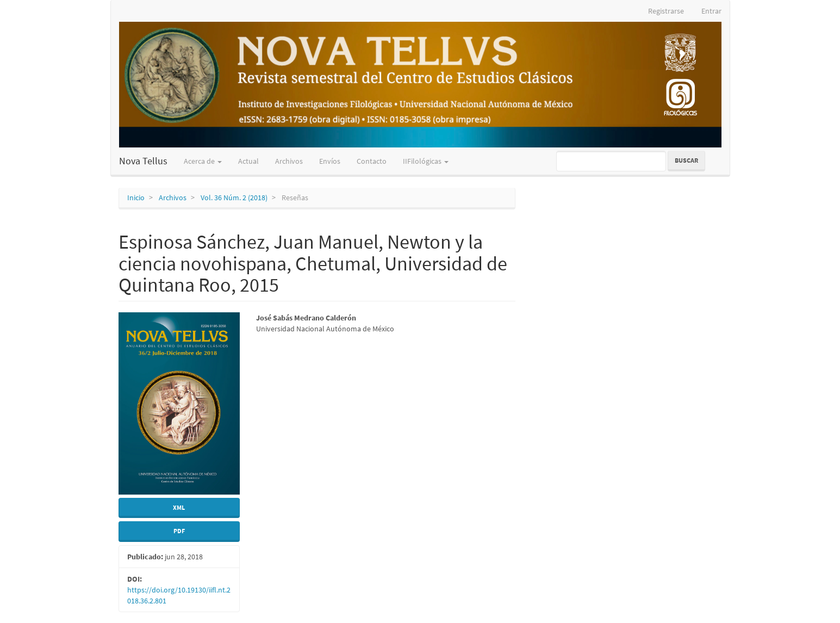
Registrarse (666, 11)
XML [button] (179, 507)
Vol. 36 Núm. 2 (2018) (234, 198)
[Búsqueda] (611, 161)
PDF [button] (179, 531)
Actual (248, 161)
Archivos (289, 161)
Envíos (330, 161)
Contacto (372, 161)
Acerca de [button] (203, 161)
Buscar (686, 160)
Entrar (711, 11)
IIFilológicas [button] (426, 161)
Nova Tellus (143, 161)
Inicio (136, 198)
